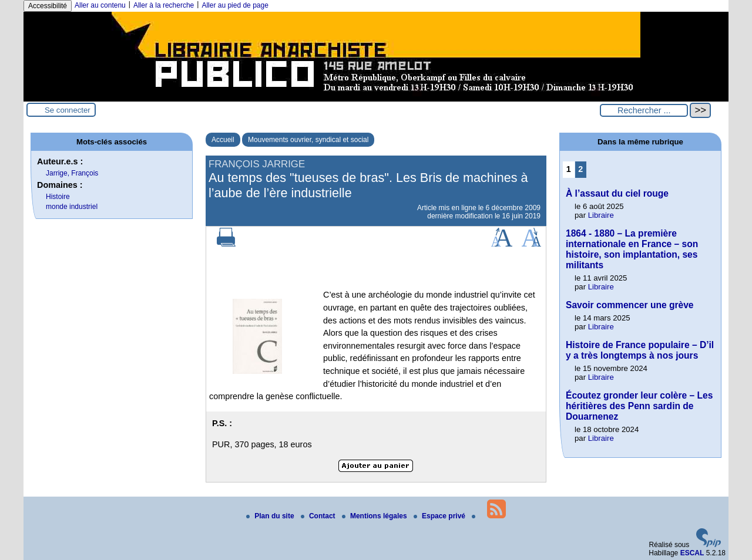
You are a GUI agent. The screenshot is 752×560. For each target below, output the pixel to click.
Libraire (601, 215)
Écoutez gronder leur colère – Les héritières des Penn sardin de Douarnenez (639, 406)
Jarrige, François (72, 173)
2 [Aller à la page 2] (580, 169)
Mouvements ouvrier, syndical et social (308, 140)
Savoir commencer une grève (630, 305)
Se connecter (68, 110)
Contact (319, 516)
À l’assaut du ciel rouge (617, 193)
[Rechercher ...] (644, 110)
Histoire (58, 197)
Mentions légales (375, 516)
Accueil (223, 140)
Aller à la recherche (164, 5)
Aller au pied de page (235, 5)
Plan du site (271, 516)
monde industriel (72, 207)
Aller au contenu (100, 5)
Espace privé (440, 516)
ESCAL (692, 553)
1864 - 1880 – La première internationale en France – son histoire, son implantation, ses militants (632, 249)
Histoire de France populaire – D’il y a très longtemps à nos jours (640, 350)
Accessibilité (48, 6)
